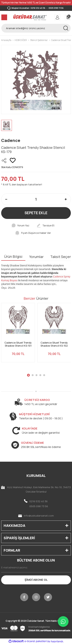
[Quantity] (36, 199)
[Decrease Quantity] (6, 199)
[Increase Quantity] (66, 199)
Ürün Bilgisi (13, 256)
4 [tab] (40, 375)
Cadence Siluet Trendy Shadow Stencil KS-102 (54, 344)
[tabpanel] (18, 335)
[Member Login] (57, 17)
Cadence (11, 140)
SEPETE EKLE (36, 213)
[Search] (36, 28)
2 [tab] (33, 375)
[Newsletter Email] (36, 568)
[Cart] (68, 17)
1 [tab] (28, 375)
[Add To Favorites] (13, 160)
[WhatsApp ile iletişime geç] (63, 622)
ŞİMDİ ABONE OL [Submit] (36, 580)
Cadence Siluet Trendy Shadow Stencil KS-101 (18, 344)
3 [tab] (36, 375)
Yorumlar (36, 257)
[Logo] (30, 17)
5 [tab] (44, 375)
